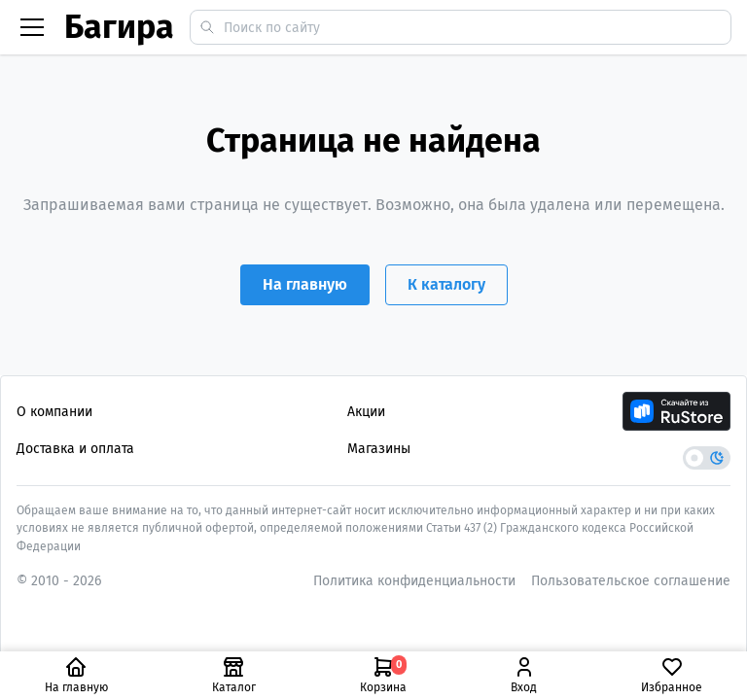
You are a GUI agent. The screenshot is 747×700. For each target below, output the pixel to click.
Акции (366, 412)
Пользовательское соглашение (631, 581)
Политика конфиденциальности (414, 581)
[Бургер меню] (32, 27)
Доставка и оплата (75, 449)
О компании (54, 412)
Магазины (379, 449)
